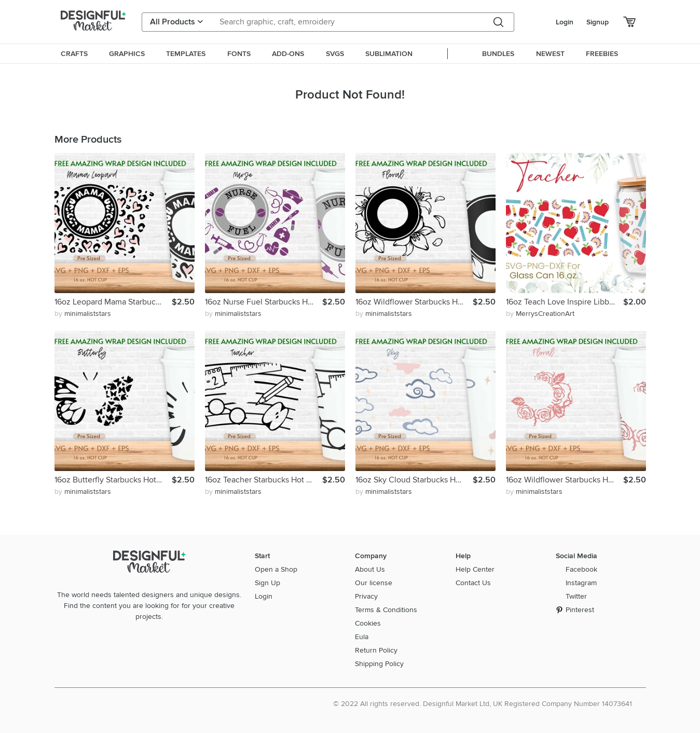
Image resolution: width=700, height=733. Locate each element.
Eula (362, 637)
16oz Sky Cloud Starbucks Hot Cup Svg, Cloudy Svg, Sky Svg (414, 480)
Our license (374, 583)
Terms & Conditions (386, 610)
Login (565, 22)
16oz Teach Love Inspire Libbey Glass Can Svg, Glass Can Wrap (565, 302)
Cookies (368, 623)
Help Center (475, 569)
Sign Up (267, 583)
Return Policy (376, 650)
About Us (370, 569)
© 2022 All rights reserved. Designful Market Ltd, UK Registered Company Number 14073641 (483, 704)
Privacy (366, 596)
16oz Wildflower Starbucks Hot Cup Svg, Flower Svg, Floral (414, 302)
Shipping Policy (379, 664)
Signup (598, 22)
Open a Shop (276, 569)
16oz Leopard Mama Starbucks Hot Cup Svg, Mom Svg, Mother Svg (113, 302)
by (83, 314)
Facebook (581, 569)
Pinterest (580, 610)
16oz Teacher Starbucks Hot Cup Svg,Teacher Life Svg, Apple (264, 480)
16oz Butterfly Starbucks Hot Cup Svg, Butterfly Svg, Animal (113, 480)
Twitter (576, 596)
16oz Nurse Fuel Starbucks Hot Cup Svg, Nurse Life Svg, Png (264, 302)
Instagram (581, 583)
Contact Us (473, 583)
